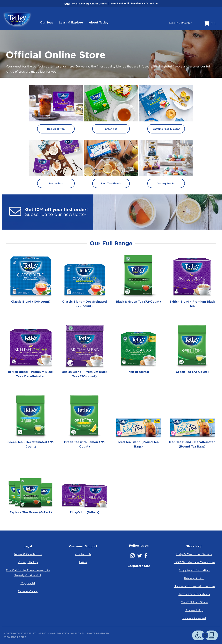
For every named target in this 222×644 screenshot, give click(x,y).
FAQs (83, 562)
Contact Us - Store (194, 602)
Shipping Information (194, 570)
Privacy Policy (28, 562)
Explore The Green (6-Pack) (31, 512)
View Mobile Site (15, 637)
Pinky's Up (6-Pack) (85, 512)
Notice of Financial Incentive (194, 586)
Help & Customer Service (194, 554)
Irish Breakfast (138, 372)
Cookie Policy (28, 591)
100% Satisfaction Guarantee (194, 562)
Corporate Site (139, 566)
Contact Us (83, 554)
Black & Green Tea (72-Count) (138, 302)
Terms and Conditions (194, 594)
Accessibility (194, 610)
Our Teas (46, 22)
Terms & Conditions (28, 554)
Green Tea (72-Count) (192, 372)
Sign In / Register (181, 23)
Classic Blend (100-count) (31, 302)
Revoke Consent (194, 618)
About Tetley (99, 22)
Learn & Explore (71, 22)
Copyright (28, 583)
